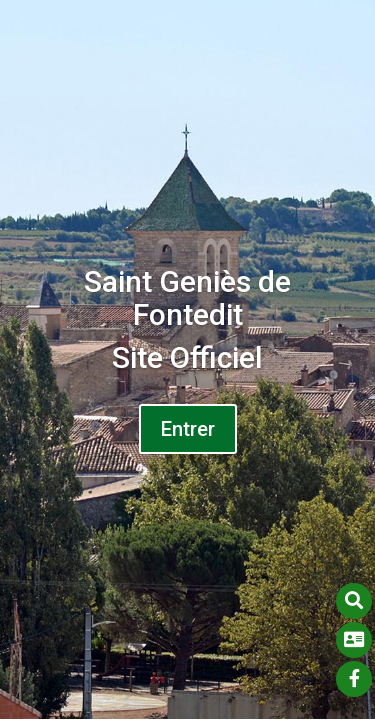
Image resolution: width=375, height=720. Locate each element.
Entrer (188, 429)
